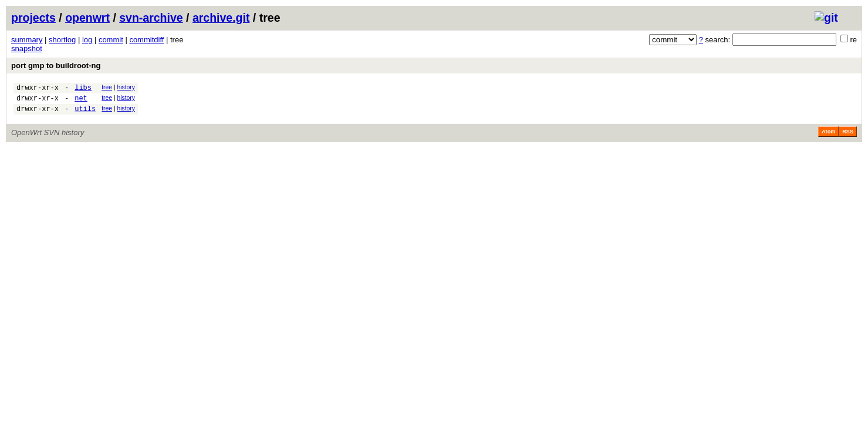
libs (83, 89)
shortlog (62, 40)
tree (107, 87)
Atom (828, 137)
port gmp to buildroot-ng (56, 66)
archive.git (221, 18)
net (81, 101)
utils (85, 114)
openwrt (87, 18)
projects (33, 18)
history (126, 87)
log (87, 40)
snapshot (27, 48)
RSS (848, 137)
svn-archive (151, 18)
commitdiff (146, 40)
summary (27, 40)
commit (111, 40)
